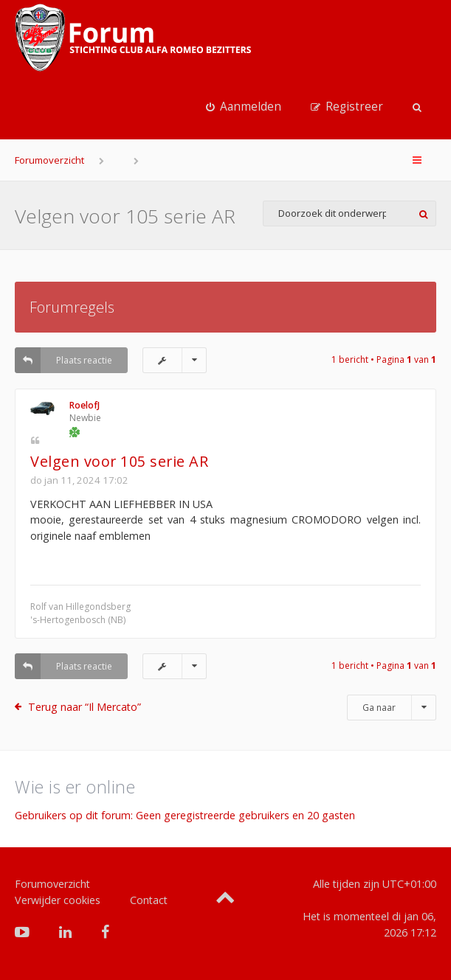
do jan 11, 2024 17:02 (79, 480)
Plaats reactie (63, 360)
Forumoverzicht (49, 160)
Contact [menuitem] (149, 900)
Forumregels (72, 307)
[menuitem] (244, 107)
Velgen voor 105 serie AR (125, 216)
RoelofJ (85, 405)
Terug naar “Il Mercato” (85, 707)
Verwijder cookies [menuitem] (58, 900)
